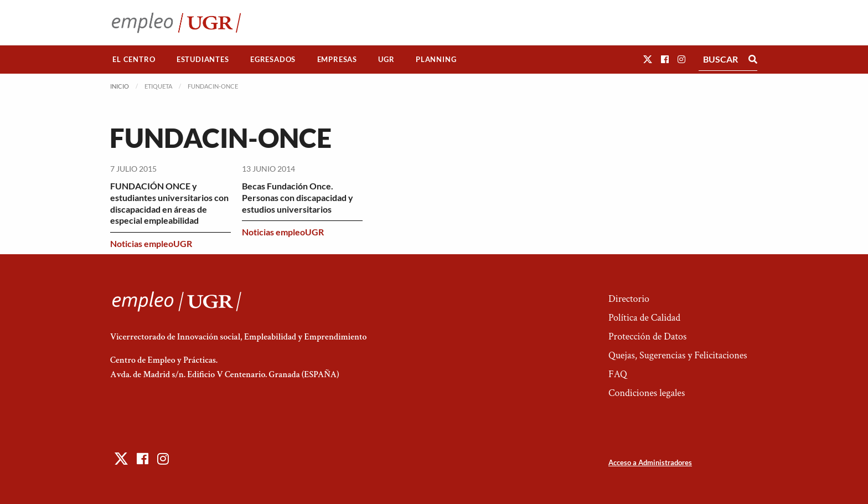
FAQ (618, 374)
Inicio (120, 86)
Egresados (273, 59)
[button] (648, 59)
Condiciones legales (647, 393)
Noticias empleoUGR (151, 243)
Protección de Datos (647, 336)
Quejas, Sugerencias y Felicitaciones (678, 355)
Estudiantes (203, 59)
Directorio (629, 299)
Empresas (337, 59)
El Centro (134, 59)
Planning (436, 59)
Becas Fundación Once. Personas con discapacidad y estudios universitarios (298, 197)
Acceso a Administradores (650, 462)
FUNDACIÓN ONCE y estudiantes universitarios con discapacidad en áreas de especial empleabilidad (169, 203)
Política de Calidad (644, 318)
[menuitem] (134, 60)
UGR (386, 59)
